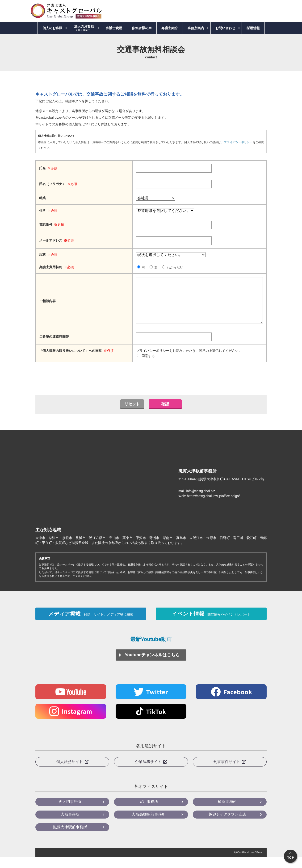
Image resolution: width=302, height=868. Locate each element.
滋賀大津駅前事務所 (70, 838)
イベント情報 (211, 624)
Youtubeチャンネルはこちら (152, 666)
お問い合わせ (225, 28)
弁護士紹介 (170, 28)
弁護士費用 (114, 28)
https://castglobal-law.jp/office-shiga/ (213, 505)
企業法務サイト (148, 773)
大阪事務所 (70, 825)
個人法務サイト (70, 773)
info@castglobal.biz (201, 500)
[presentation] (151, 388)
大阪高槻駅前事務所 (149, 825)
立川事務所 (149, 812)
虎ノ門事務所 (70, 812)
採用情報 (253, 28)
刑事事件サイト (227, 773)
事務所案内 (196, 28)
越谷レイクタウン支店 (227, 825)
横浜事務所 (227, 812)
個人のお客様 (52, 28)
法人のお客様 (84, 28)
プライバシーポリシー (238, 142)
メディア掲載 (91, 624)
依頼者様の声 (142, 28)
